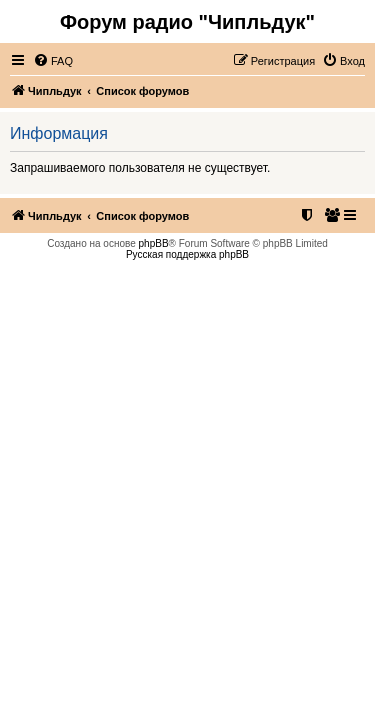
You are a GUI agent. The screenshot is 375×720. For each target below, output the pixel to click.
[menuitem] (53, 61)
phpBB (154, 243)
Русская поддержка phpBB (187, 254)
